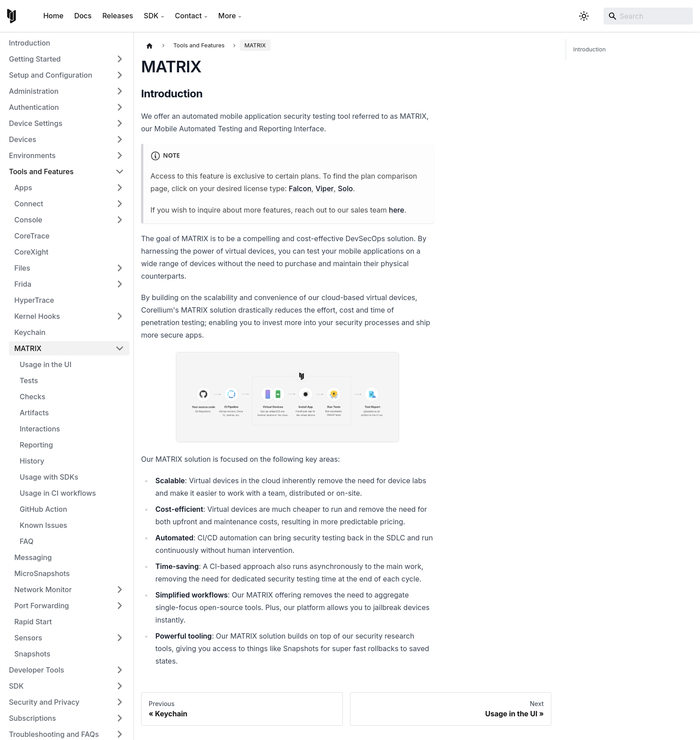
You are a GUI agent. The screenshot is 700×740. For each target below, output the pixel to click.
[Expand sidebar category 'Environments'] (120, 155)
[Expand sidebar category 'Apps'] (120, 188)
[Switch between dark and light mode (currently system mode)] (584, 16)
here (396, 210)
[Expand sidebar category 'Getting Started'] (120, 59)
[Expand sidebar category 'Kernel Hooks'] (120, 316)
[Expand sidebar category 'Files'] (120, 268)
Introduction (590, 50)
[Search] (648, 16)
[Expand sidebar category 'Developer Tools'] (120, 670)
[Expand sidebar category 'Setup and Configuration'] (120, 75)
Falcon (300, 188)
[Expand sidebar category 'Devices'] (120, 139)
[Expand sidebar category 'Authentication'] (120, 107)
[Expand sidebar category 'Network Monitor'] (120, 589)
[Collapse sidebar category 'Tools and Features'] (120, 171)
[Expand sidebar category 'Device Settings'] (120, 123)
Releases (118, 16)
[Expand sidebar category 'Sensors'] (120, 638)
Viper (325, 188)
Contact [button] (188, 16)
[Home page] (150, 46)
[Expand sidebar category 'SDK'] (120, 686)
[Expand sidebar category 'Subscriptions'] (120, 718)
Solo (346, 188)
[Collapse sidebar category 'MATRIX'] (120, 348)
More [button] (227, 16)
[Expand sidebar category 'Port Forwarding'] (120, 606)
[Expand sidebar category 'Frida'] (120, 284)
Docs (83, 16)
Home (53, 16)
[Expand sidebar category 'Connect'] (120, 204)
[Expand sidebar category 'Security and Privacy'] (120, 702)
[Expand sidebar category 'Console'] (120, 220)
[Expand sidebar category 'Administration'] (120, 91)
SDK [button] (151, 16)
